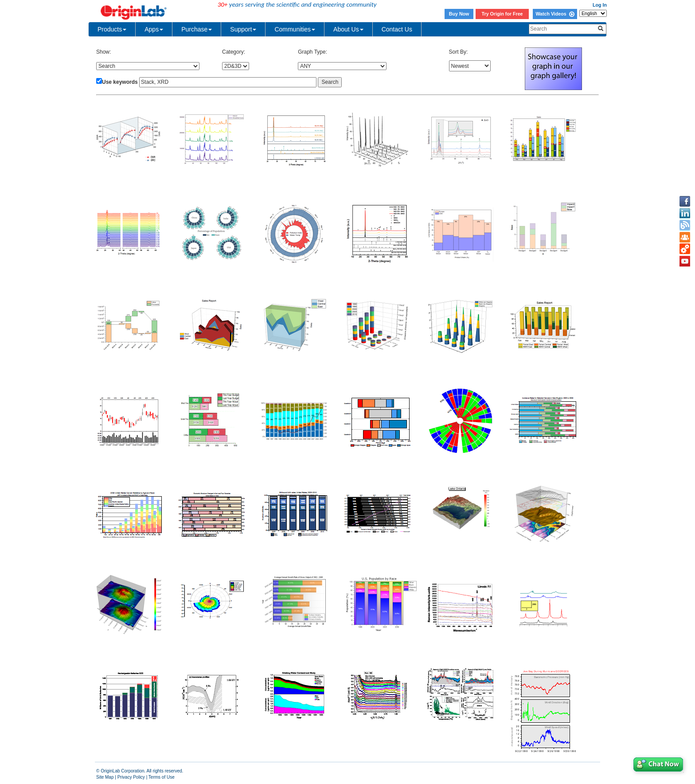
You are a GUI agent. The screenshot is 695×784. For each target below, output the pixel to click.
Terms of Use (162, 777)
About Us (348, 29)
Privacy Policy (131, 777)
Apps (154, 29)
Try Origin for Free (502, 14)
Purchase (197, 29)
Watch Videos (555, 14)
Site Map (105, 777)
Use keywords (120, 82)
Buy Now (459, 14)
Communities (295, 29)
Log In (600, 5)
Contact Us (397, 29)
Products (112, 29)
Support (243, 29)
